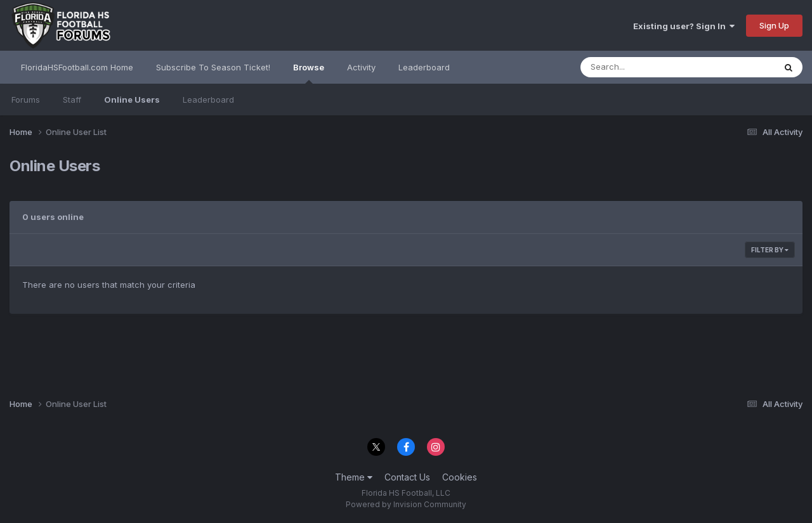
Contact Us (407, 477)
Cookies (460, 477)
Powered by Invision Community (406, 504)
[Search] (643, 67)
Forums (26, 100)
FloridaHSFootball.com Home (77, 67)
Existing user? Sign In (684, 26)
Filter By (770, 250)
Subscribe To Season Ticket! (213, 67)
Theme (354, 477)
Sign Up (774, 25)
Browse (309, 73)
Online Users (132, 100)
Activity (361, 67)
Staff (72, 100)
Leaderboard (208, 100)
